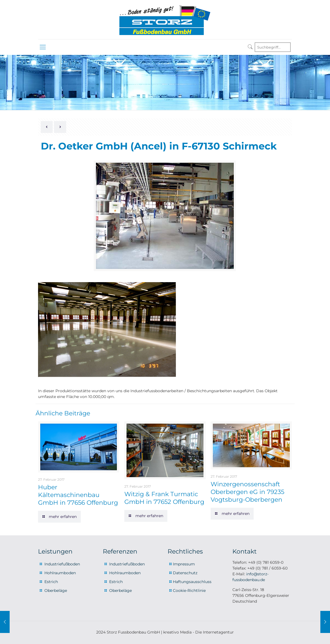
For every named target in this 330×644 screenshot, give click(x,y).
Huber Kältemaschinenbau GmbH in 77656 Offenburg (78, 495)
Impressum (184, 564)
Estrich (51, 582)
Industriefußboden (62, 564)
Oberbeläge (56, 590)
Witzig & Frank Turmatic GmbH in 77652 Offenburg (164, 498)
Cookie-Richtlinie (189, 590)
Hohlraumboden (60, 573)
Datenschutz (185, 573)
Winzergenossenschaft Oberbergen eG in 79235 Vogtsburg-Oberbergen (247, 492)
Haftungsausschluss (192, 582)
